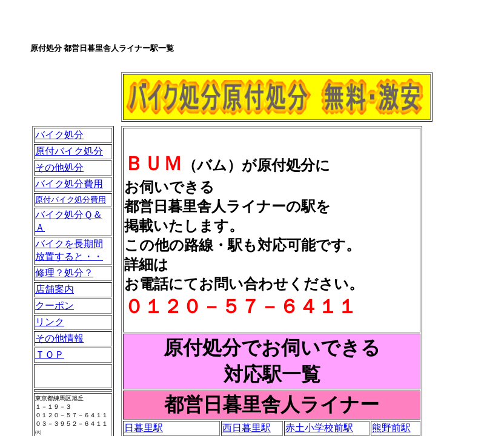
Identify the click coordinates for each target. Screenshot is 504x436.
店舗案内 (55, 289)
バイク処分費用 (69, 184)
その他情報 (59, 338)
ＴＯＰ (50, 355)
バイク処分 (59, 135)
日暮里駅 (144, 428)
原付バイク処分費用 (71, 200)
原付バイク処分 (69, 151)
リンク (50, 322)
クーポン (55, 306)
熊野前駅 (391, 428)
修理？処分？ (64, 273)
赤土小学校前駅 (319, 428)
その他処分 (59, 167)
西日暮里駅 (247, 428)
